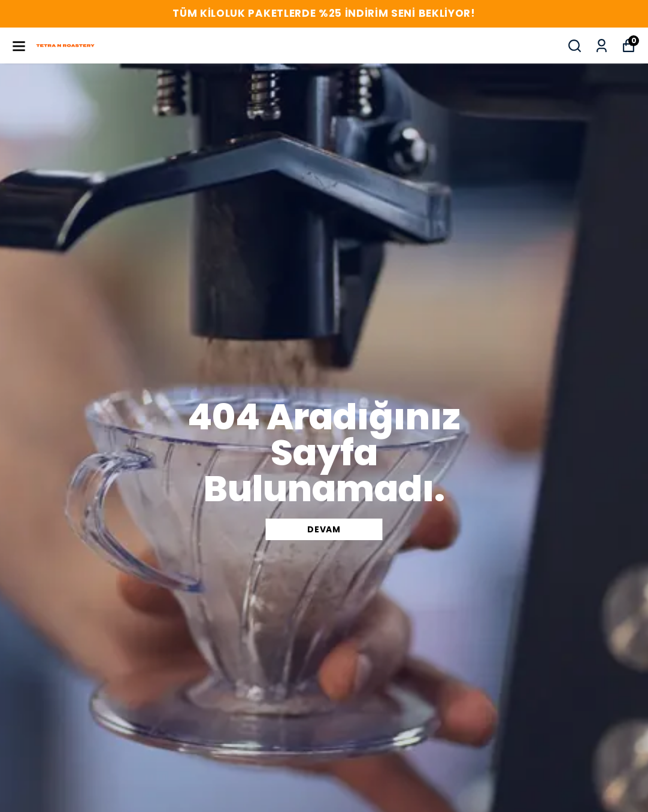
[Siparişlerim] (602, 46)
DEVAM (324, 529)
